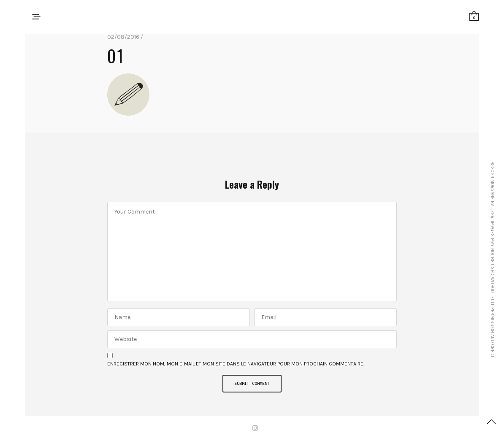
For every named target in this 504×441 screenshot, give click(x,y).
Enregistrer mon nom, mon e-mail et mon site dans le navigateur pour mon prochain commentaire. (236, 364)
